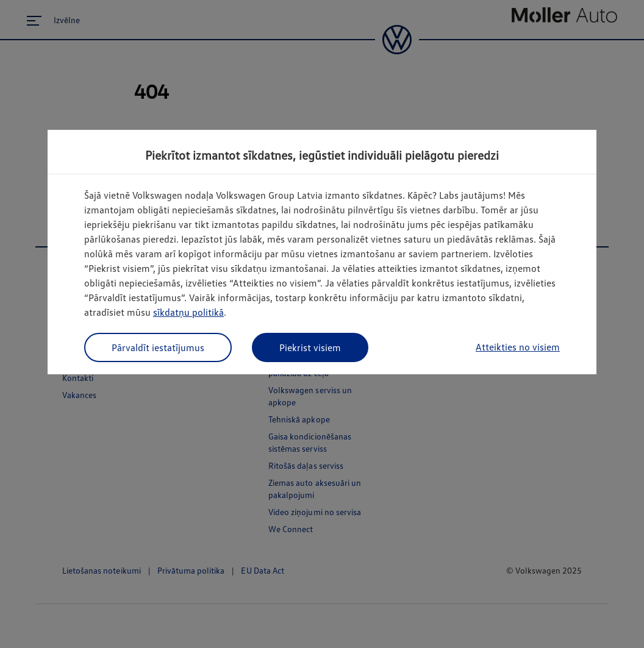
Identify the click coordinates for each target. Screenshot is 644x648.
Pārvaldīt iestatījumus (158, 347)
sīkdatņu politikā (188, 312)
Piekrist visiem (310, 347)
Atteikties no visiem (518, 347)
